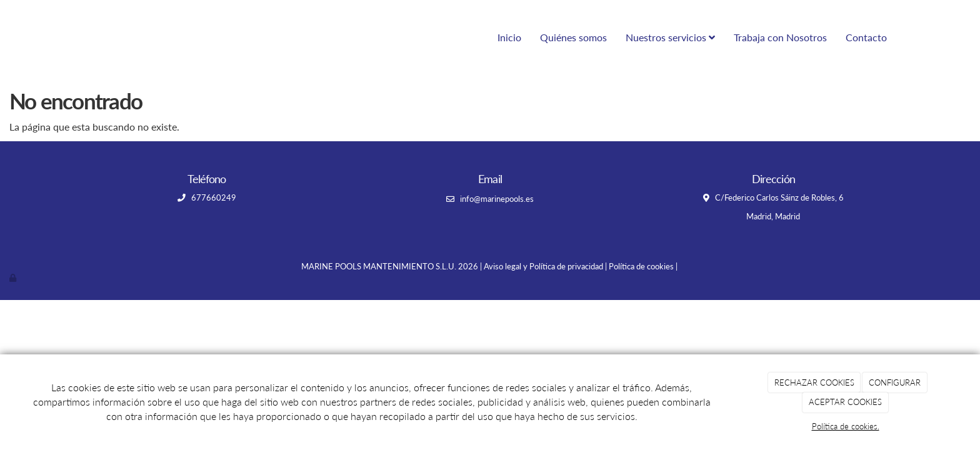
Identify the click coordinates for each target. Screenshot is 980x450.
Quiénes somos (573, 37)
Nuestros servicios (670, 37)
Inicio (509, 37)
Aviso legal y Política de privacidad (543, 266)
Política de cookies (641, 266)
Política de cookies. (846, 426)
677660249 (213, 197)
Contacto (866, 37)
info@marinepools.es (497, 199)
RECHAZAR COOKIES (814, 382)
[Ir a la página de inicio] (71, 37)
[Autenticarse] (14, 277)
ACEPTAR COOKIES (845, 402)
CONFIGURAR (895, 382)
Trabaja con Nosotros (780, 37)
